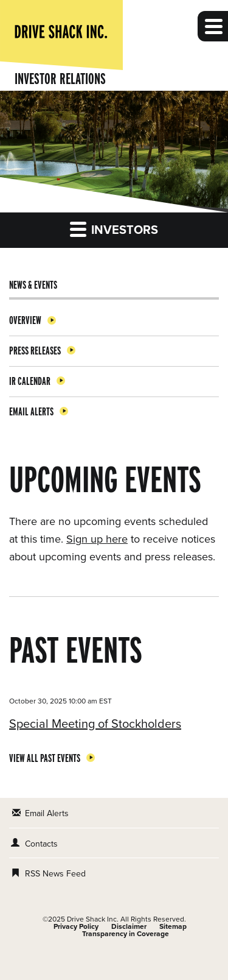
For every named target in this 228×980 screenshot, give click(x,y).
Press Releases (35, 351)
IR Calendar (30, 381)
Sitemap (173, 926)
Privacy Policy (76, 926)
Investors (114, 229)
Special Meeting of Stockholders (95, 724)
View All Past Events (45, 758)
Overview (25, 320)
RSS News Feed (55, 874)
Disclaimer (129, 926)
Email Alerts (31, 411)
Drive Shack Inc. (93, 919)
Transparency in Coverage (126, 934)
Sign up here (97, 539)
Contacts (41, 844)
